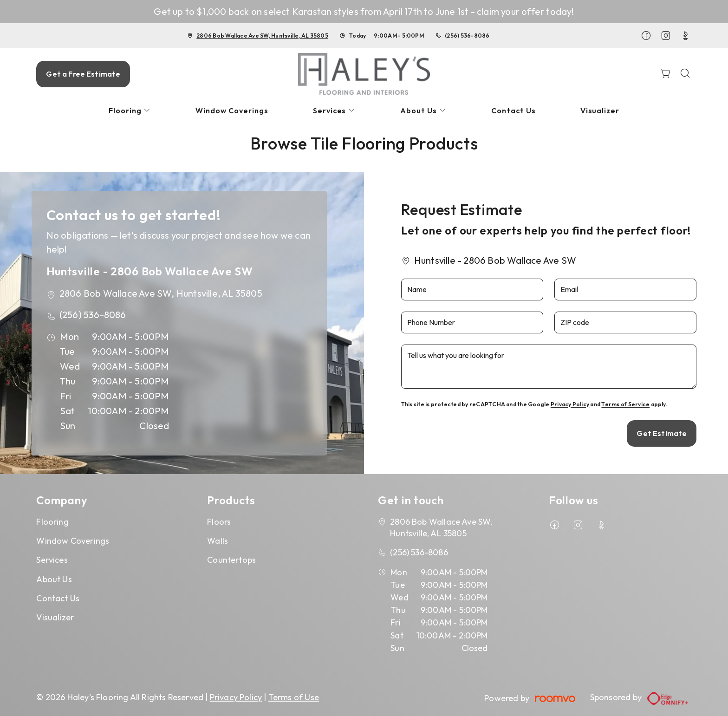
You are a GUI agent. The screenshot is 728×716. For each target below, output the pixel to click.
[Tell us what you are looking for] (549, 367)
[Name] (472, 290)
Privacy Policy (570, 404)
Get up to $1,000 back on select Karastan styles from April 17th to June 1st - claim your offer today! (364, 11)
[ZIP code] (625, 322)
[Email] (625, 290)
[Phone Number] (472, 322)
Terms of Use (294, 697)
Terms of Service (625, 404)
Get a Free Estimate (83, 74)
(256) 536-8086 (467, 36)
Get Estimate (662, 433)
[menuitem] (130, 111)
